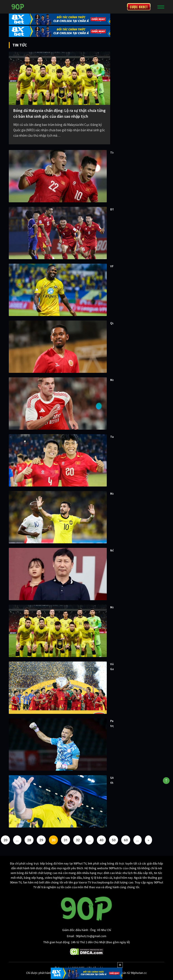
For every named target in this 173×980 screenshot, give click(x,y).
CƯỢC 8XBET (139, 7)
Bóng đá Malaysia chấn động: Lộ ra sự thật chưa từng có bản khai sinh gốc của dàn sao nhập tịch (59, 113)
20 (6, 840)
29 (41, 840)
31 (66, 840)
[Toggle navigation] (161, 7)
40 (101, 840)
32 (78, 840)
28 (29, 840)
